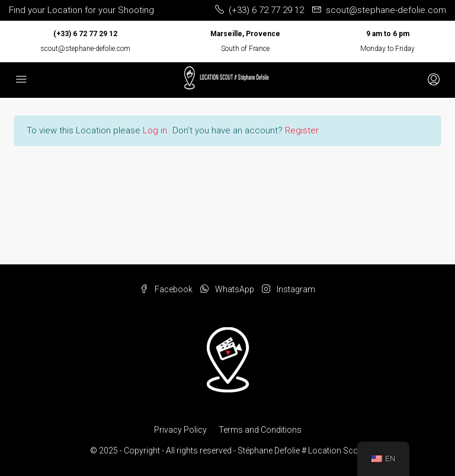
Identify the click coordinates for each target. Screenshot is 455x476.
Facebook (167, 289)
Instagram (289, 289)
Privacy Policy (180, 430)
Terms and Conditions (260, 430)
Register (302, 130)
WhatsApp (228, 289)
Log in (155, 130)
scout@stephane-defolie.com (85, 49)
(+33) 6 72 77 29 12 (85, 34)
